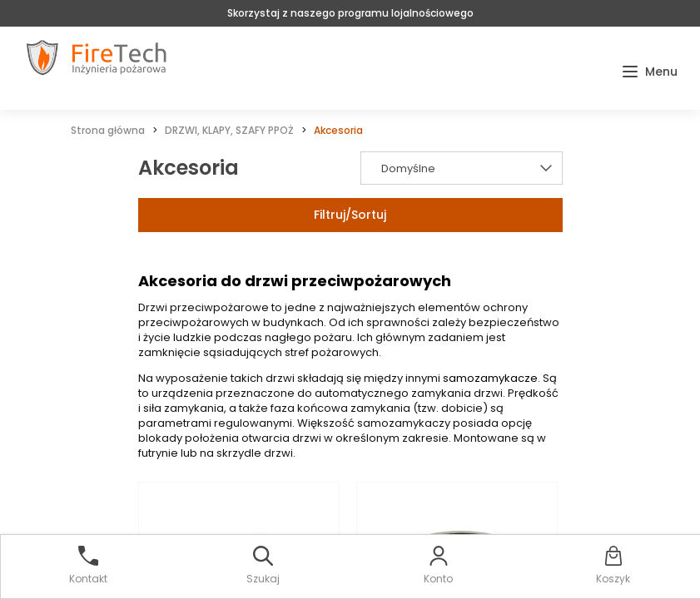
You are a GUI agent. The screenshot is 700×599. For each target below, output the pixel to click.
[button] (650, 72)
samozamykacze (490, 378)
